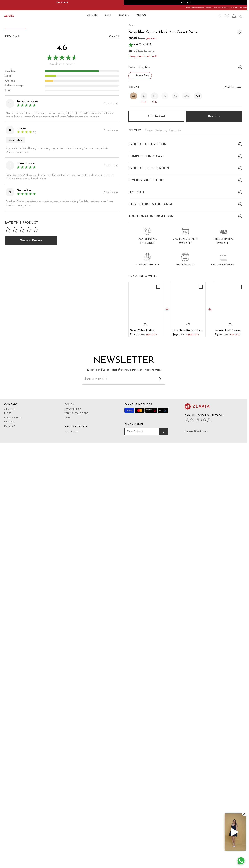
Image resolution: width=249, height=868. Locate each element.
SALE (108, 16)
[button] (115, 110)
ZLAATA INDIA (62, 3)
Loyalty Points (13, 532)
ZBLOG (141, 16)
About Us (9, 523)
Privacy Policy (73, 523)
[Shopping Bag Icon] (234, 16)
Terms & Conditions (76, 528)
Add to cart (156, 116)
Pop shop (9, 540)
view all (114, 236)
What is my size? (233, 87)
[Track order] (164, 546)
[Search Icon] (220, 16)
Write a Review (31, 440)
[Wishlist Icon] (227, 16)
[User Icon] (241, 16)
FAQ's (67, 532)
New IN (92, 16)
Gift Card (10, 536)
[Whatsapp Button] (241, 861)
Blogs (8, 528)
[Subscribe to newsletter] (160, 493)
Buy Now (214, 116)
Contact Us (71, 546)
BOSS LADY (186, 3)
